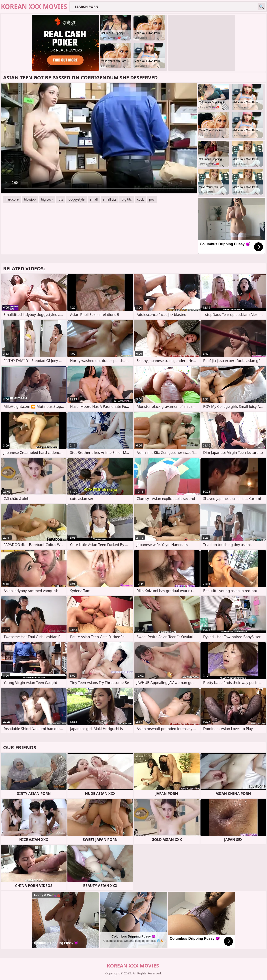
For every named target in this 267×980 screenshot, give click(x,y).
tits (61, 199)
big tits (127, 199)
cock (140, 199)
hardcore (12, 199)
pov (152, 199)
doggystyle (77, 199)
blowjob (30, 199)
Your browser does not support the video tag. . (99, 138)
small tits (110, 199)
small (94, 199)
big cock (47, 199)
